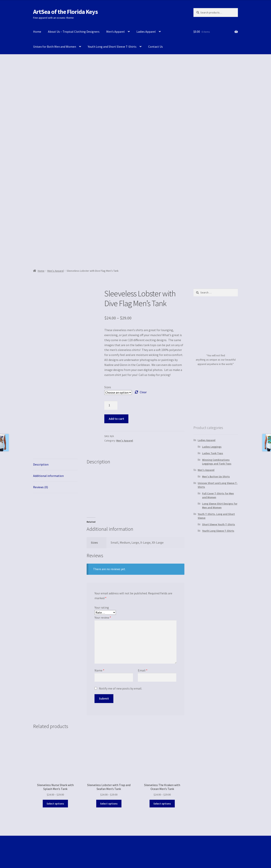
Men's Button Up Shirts (216, 476)
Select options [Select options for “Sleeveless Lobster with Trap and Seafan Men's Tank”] (109, 804)
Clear (143, 392)
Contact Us (156, 47)
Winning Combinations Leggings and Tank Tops (217, 462)
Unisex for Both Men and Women (55, 47)
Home (37, 32)
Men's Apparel (56, 271)
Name (99, 670)
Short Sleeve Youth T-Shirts (219, 524)
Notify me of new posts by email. (120, 688)
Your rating (102, 607)
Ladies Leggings (212, 447)
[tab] (55, 465)
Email (143, 670)
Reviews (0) (41, 487)
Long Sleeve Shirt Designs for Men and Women (220, 506)
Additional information (48, 476)
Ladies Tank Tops (213, 453)
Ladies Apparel (146, 32)
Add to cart (116, 419)
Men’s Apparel (115, 32)
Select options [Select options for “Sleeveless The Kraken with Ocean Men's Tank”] (162, 804)
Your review (103, 617)
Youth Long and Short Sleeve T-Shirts (112, 47)
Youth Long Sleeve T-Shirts (218, 531)
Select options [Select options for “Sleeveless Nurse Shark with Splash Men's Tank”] (55, 804)
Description (41, 464)
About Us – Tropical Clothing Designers (74, 32)
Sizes (108, 387)
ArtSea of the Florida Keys (65, 12)
